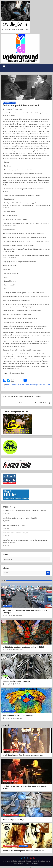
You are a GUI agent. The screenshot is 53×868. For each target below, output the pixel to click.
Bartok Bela (14, 385)
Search (48, 573)
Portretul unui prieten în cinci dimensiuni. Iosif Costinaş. (23, 397)
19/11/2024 (7, 616)
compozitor (22, 385)
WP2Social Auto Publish (19, 867)
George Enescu (38, 385)
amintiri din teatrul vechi (11, 750)
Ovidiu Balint (17, 109)
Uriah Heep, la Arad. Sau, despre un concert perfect (23, 755)
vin (4, 387)
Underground (23, 846)
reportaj (22, 815)
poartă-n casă (7, 606)
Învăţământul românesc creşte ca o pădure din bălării (20, 518)
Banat (8, 385)
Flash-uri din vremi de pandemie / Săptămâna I (33, 403)
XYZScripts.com (36, 867)
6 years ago (7, 109)
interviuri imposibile (9, 103)
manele (45, 385)
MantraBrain (35, 863)
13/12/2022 (7, 684)
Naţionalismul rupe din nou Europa (14, 525)
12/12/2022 (7, 718)
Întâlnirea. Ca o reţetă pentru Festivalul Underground (23, 851)
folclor (27, 385)
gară (31, 385)
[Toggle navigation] (4, 66)
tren (49, 385)
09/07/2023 (7, 650)
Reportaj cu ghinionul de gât (14, 819)
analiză (6, 642)
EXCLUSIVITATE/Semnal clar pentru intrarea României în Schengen (24, 511)
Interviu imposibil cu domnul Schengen (15, 533)
